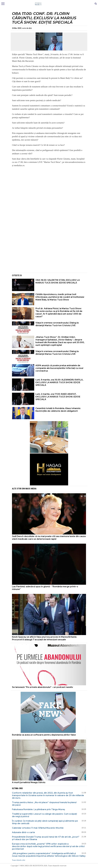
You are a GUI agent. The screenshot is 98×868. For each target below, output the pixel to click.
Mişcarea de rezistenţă (49, 4)
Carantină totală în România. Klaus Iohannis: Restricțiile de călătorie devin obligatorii (58, 410)
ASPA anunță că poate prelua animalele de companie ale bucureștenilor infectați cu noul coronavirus (59, 368)
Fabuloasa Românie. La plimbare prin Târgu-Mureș (38, 809)
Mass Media (31, 489)
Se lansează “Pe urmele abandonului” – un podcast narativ (42, 687)
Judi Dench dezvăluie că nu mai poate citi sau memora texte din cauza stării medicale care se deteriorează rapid (49, 538)
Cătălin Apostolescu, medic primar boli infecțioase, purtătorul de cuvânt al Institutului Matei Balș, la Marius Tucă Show (60, 297)
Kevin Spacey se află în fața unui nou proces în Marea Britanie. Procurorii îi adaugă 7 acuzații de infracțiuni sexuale (45, 638)
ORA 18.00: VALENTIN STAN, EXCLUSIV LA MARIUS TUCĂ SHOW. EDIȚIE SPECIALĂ (58, 281)
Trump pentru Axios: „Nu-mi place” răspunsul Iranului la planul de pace (44, 804)
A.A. (30, 28)
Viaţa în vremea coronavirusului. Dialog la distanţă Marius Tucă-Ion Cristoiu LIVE (57, 324)
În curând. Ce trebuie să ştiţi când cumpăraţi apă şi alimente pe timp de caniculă (45, 822)
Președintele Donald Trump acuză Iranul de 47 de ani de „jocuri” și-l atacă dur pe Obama (46, 838)
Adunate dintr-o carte (24, 832)
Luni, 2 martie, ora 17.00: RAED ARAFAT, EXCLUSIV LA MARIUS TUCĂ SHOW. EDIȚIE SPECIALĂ (58, 397)
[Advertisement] (49, 254)
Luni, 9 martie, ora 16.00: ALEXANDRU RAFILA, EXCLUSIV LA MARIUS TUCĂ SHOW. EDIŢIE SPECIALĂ (59, 382)
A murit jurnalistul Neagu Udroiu (29, 782)
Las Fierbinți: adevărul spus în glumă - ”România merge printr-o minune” (45, 588)
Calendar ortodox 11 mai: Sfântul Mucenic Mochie (38, 828)
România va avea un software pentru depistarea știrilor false (44, 735)
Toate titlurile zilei (19, 860)
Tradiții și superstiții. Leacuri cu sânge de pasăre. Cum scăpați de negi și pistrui (44, 815)
